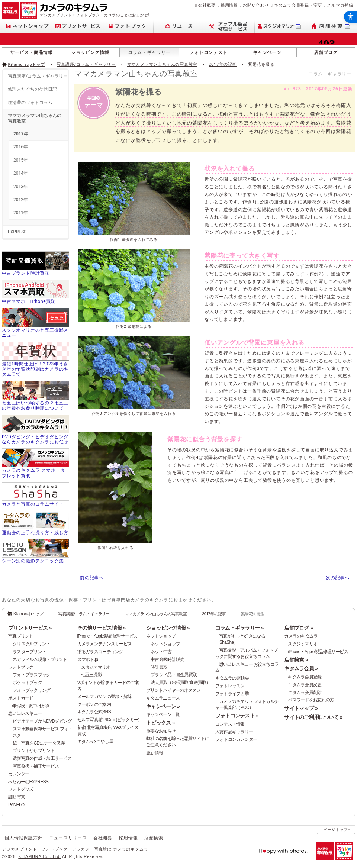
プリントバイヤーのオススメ (173, 690)
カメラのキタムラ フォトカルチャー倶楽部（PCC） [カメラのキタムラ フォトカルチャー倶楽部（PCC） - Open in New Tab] (247, 705)
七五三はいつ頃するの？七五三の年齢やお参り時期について (35, 406)
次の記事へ (338, 578)
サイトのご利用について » (313, 717)
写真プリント (21, 636)
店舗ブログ (326, 52)
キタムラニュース (163, 698)
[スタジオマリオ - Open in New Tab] (280, 26)
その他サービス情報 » (102, 628)
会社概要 (207, 5)
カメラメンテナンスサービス (105, 644)
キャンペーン (267, 52)
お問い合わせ (256, 5)
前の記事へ (92, 578)
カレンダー (19, 774)
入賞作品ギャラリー (234, 732)
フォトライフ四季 (232, 694)
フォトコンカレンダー (236, 739)
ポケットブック (27, 683)
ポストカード (21, 698)
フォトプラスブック (32, 675)
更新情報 (155, 753)
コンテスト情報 (230, 724)
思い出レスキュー (25, 713)
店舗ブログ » (298, 628)
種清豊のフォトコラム (30, 103)
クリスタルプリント (32, 644)
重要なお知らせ (161, 731)
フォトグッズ (21, 789)
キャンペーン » (163, 706)
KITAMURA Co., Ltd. (39, 856)
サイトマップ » (301, 708)
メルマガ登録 (340, 5)
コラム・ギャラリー (149, 52)
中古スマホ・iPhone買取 (29, 301)
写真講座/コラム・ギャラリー (86, 64)
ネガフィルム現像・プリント (40, 659)
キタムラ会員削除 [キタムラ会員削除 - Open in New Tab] (305, 693)
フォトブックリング (32, 690)
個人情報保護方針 (23, 838)
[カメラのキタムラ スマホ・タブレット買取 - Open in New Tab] (36, 464)
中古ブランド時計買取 (26, 273)
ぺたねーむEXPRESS (28, 782)
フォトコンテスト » (237, 716)
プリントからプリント (34, 751)
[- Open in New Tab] (340, 64)
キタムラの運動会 (232, 678)
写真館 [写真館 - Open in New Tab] (101, 849)
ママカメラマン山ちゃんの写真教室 (162, 64)
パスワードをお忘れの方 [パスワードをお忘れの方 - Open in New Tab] (311, 700)
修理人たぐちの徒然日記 (32, 89)
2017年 (21, 134)
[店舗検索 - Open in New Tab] (330, 26)
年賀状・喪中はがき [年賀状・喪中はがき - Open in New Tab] (31, 706)
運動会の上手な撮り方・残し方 (35, 533)
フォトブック (21, 667)
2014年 (21, 173)
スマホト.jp (88, 659)
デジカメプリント (19, 849)
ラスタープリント (29, 652)
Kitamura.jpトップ (27, 64)
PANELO (16, 805)
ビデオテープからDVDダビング (42, 721)
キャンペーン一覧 (163, 714)
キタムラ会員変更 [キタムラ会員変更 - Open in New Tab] (305, 685)
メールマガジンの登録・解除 (105, 697)
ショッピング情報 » (168, 628)
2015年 (21, 160)
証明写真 (17, 797)
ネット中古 (161, 652)
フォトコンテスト (208, 52)
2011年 (21, 213)
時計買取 (159, 667)
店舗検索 (154, 838)
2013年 (21, 187)
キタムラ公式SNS (94, 712)
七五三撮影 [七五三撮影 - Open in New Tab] (91, 675)
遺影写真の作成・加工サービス (42, 758)
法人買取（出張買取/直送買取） (181, 683)
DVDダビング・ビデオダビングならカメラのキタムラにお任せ (35, 439)
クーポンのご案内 (94, 704)
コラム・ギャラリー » (239, 628)
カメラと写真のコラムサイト (33, 504)
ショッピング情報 (90, 52)
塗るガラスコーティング (100, 652)
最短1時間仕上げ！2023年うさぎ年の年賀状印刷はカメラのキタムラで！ (35, 369)
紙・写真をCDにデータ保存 (39, 743)
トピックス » (160, 723)
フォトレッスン (230, 686)
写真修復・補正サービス (36, 766)
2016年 (21, 147)
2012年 (21, 200)
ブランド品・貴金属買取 (174, 675)
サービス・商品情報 (31, 52)
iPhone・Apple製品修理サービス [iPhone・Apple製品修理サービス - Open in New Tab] (318, 652)
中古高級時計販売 (167, 659)
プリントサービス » (30, 628)
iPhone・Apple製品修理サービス (107, 636)
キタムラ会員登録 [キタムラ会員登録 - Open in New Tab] (305, 677)
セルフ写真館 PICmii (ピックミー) (108, 720)
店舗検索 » (296, 660)
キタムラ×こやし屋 (95, 742)
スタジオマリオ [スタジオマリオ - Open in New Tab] (96, 667)
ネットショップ (161, 636)
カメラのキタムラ (301, 636)
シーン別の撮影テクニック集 (33, 561)
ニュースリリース (68, 838)
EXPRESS (17, 232)
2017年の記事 (223, 64)
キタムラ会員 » (301, 668)
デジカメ (81, 849)
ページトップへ (338, 830)
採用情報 (229, 5)
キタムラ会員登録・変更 (298, 5)
